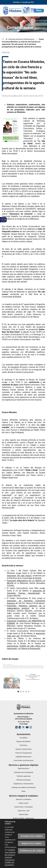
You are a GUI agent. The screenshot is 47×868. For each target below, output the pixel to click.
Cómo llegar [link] (24, 724)
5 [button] (29, 692)
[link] (3, 220)
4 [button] (26, 692)
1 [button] (18, 692)
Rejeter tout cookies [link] (32, 843)
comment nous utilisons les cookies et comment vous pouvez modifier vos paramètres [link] (10, 857)
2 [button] (21, 692)
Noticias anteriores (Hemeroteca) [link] (21, 39)
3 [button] (23, 692)
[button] (39, 11)
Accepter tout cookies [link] (32, 836)
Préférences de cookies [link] (32, 851)
